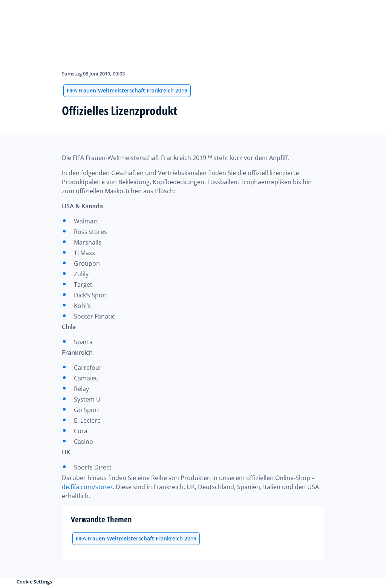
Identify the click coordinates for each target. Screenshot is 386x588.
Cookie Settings (34, 582)
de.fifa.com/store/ (87, 487)
